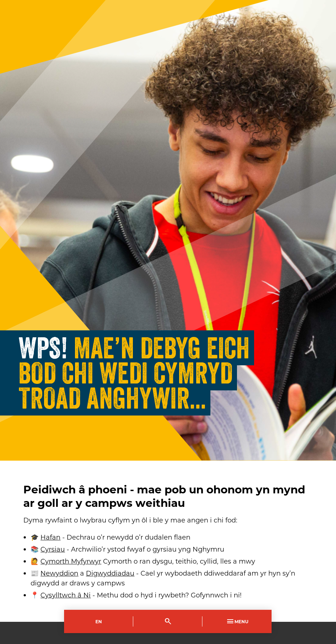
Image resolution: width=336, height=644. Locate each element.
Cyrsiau (53, 549)
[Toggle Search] (168, 621)
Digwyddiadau (110, 573)
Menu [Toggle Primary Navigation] (237, 621)
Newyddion (59, 573)
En (99, 621)
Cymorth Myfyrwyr (71, 561)
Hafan (50, 537)
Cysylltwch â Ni (66, 595)
